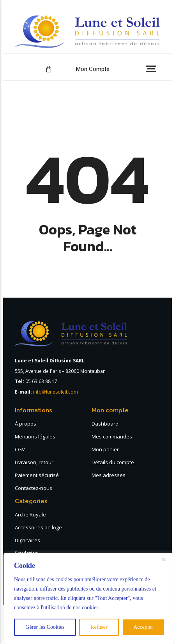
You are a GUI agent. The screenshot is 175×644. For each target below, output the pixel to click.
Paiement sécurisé (37, 475)
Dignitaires (27, 540)
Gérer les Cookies (45, 627)
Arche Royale (30, 514)
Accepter (143, 627)
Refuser (99, 627)
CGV (20, 449)
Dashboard (105, 424)
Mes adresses (109, 475)
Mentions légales (35, 436)
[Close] (167, 559)
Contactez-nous (34, 488)
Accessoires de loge (38, 527)
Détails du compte (113, 462)
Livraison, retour (34, 462)
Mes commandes (112, 436)
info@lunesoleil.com (56, 392)
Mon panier (105, 449)
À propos (26, 424)
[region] (89, 598)
